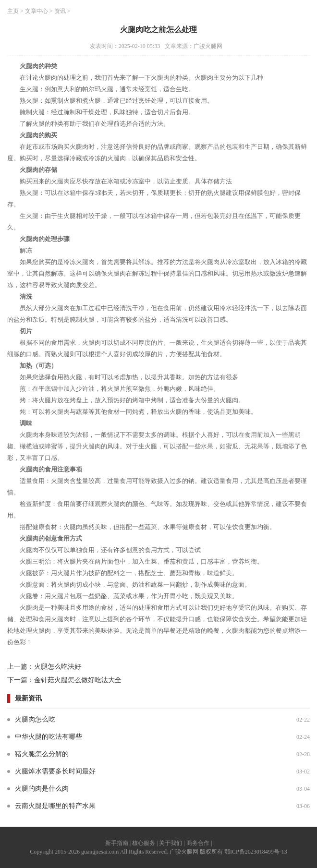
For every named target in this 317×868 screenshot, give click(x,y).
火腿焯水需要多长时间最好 (55, 771)
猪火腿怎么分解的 (42, 754)
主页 (13, 11)
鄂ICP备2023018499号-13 (256, 852)
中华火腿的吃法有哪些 (49, 737)
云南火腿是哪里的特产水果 (55, 806)
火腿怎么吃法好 (58, 667)
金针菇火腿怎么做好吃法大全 (78, 680)
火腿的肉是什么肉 (42, 789)
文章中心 (37, 11)
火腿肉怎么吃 (35, 719)
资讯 (60, 11)
